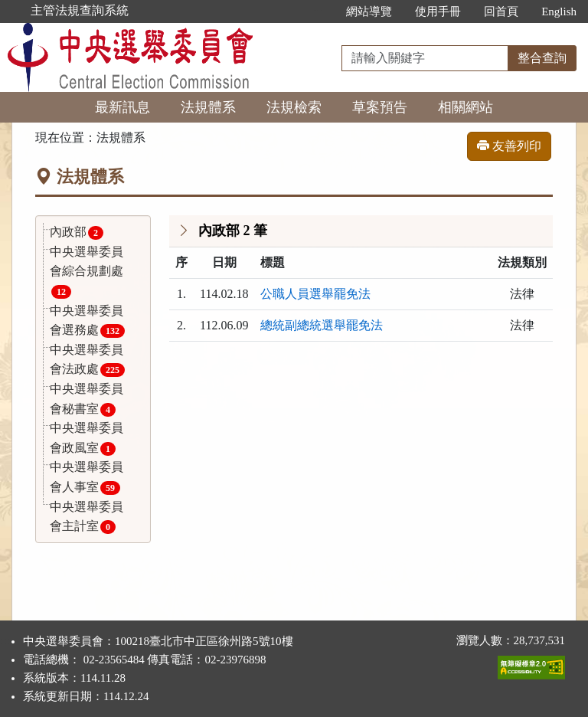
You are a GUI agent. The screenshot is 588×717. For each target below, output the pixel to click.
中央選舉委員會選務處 (87, 321)
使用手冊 (438, 11)
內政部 (77, 232)
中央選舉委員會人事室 (87, 478)
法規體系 (208, 107)
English (559, 11)
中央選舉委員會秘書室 (87, 399)
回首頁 (501, 11)
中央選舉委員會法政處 (87, 360)
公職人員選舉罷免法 (315, 294)
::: (319, 11)
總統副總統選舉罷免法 (322, 325)
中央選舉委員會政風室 (87, 439)
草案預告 (380, 107)
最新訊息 (122, 107)
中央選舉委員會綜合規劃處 (87, 272)
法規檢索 (294, 107)
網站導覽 (369, 11)
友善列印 (509, 146)
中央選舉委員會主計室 (87, 517)
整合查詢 (542, 58)
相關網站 (465, 107)
